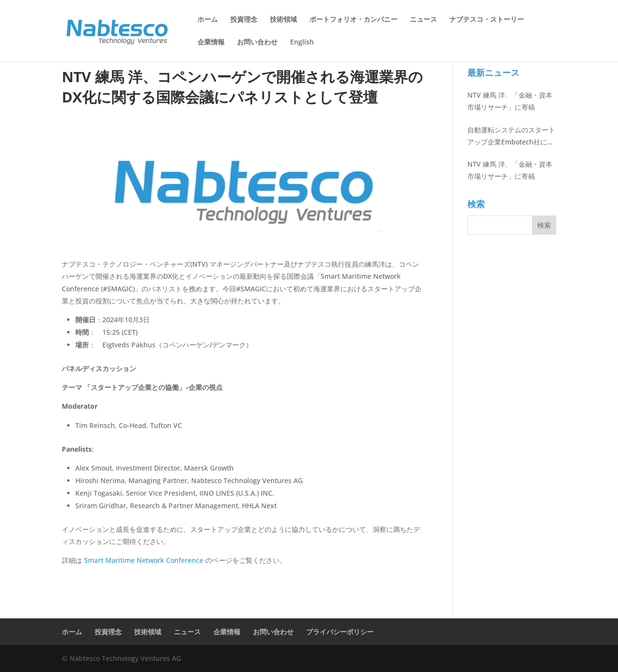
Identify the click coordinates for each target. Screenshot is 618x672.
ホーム (208, 20)
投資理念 (244, 20)
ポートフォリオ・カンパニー (353, 20)
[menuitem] (302, 50)
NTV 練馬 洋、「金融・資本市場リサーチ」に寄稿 (510, 101)
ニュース (423, 20)
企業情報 (211, 43)
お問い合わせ (257, 43)
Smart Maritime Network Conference (145, 560)
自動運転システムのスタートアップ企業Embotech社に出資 (511, 136)
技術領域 (283, 20)
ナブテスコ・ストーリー (487, 20)
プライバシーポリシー (340, 632)
